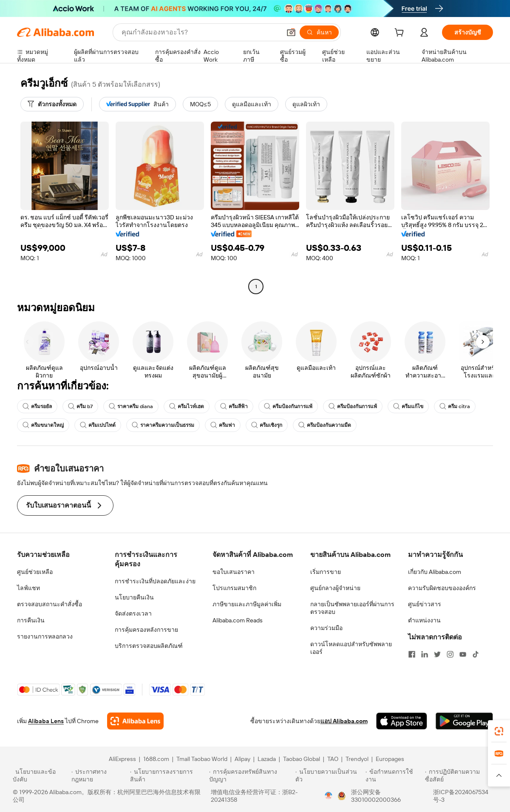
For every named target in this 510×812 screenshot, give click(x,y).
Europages (390, 759)
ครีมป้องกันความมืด (325, 425)
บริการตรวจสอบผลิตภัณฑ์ (149, 646)
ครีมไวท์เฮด (187, 406)
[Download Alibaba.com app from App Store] (402, 721)
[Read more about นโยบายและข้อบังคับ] (41, 775)
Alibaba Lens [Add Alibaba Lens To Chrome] (46, 721)
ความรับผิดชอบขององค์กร (442, 588)
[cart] (401, 34)
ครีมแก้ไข (408, 406)
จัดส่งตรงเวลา (133, 613)
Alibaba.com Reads (238, 620)
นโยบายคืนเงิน (134, 597)
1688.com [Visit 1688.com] (156, 759)
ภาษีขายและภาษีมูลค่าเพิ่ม (247, 604)
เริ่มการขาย (326, 572)
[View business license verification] (329, 796)
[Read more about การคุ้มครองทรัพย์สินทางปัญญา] (251, 775)
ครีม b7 (80, 406)
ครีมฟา (223, 425)
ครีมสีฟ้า (234, 406)
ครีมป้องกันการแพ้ (288, 406)
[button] (291, 32)
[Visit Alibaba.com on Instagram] (450, 654)
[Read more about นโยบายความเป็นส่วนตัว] (329, 775)
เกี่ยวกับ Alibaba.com (435, 572)
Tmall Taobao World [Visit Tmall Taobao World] (202, 759)
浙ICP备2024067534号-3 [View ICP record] (461, 796)
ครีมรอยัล (37, 406)
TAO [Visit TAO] (333, 759)
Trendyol (357, 759)
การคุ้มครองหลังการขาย (146, 630)
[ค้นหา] (319, 32)
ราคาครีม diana (131, 406)
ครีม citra (455, 406)
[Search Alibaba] (200, 32)
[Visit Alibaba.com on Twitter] (437, 654)
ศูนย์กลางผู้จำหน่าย (335, 588)
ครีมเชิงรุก (267, 425)
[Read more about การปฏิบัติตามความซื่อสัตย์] (461, 775)
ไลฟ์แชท (28, 588)
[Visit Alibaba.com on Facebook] (412, 654)
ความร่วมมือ (326, 628)
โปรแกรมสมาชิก (234, 588)
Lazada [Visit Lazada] (267, 759)
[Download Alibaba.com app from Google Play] (464, 721)
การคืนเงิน (31, 620)
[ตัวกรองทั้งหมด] (52, 104)
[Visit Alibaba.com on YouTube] (463, 654)
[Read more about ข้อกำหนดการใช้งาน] (394, 775)
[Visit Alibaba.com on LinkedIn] (425, 654)
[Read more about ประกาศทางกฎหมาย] (99, 775)
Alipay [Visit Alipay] (242, 759)
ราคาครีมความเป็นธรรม (163, 425)
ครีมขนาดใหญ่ (43, 425)
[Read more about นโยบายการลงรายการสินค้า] (168, 775)
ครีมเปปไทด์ (98, 425)
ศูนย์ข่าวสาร (425, 604)
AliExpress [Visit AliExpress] (122, 759)
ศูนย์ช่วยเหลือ (35, 572)
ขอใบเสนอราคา (234, 572)
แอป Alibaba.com (344, 721)
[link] (499, 731)
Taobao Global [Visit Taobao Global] (302, 759)
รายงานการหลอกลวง (45, 636)
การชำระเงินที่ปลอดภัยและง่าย (155, 581)
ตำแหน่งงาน (424, 620)
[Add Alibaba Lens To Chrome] (135, 721)
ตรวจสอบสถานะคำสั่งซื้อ (50, 604)
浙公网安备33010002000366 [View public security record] (376, 796)
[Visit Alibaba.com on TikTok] (476, 654)
